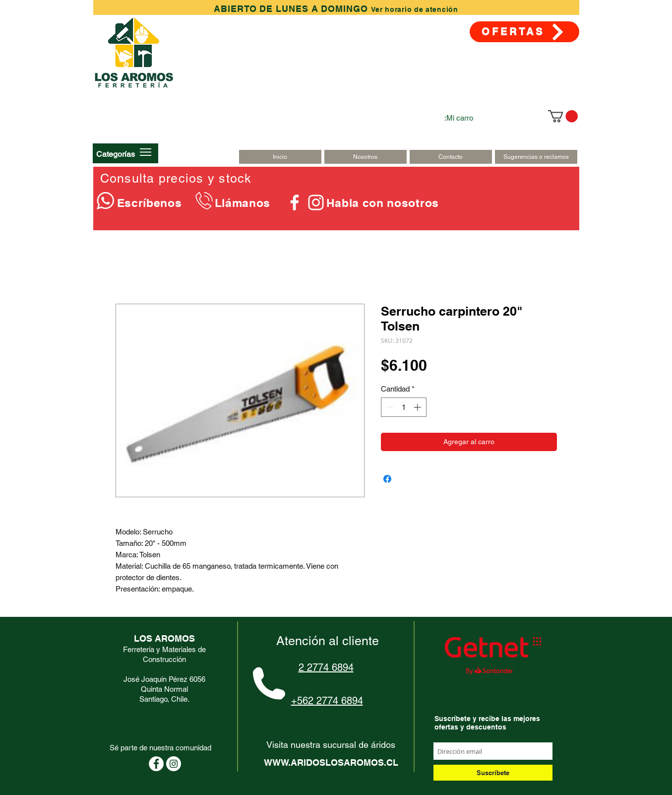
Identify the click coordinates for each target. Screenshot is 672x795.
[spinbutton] (403, 407)
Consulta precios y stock (176, 178)
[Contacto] (451, 157)
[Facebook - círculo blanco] (156, 764)
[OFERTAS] (524, 32)
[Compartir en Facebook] (387, 479)
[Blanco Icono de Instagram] (316, 202)
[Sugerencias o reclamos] (536, 157)
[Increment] (418, 407)
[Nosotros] (366, 157)
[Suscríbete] (493, 773)
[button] (116, 154)
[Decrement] (389, 407)
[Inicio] (280, 157)
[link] (563, 116)
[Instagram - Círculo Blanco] (174, 764)
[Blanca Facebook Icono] (295, 202)
